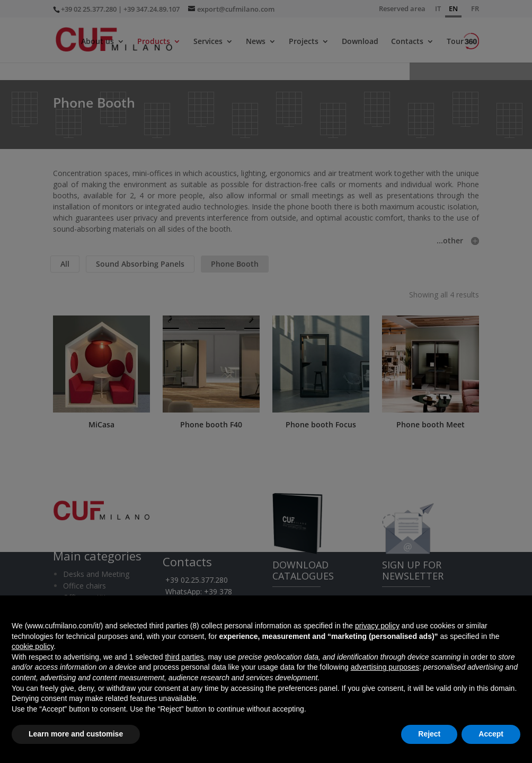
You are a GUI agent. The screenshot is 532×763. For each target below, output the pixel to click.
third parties (184, 657)
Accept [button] (491, 734)
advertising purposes (385, 667)
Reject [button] (429, 734)
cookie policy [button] (33, 646)
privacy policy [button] (377, 626)
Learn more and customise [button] (76, 734)
